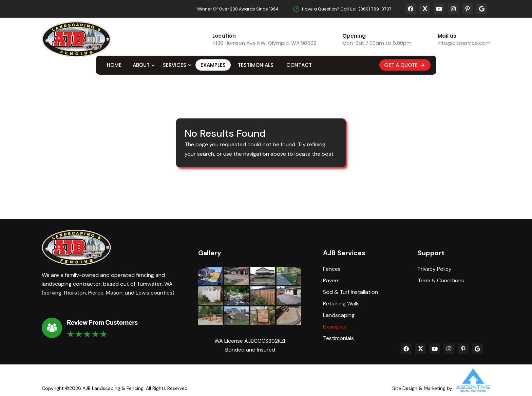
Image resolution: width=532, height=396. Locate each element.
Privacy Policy (435, 269)
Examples (213, 65)
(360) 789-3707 (375, 9)
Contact (299, 65)
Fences (332, 269)
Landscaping (339, 315)
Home (114, 65)
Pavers (331, 281)
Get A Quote (405, 65)
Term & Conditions (441, 281)
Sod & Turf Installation (350, 292)
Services (175, 65)
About (141, 65)
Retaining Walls (341, 304)
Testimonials (256, 65)
